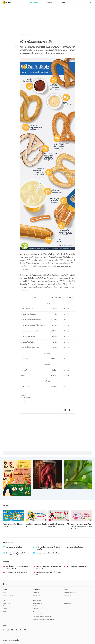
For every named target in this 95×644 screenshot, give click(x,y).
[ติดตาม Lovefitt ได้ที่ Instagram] (8, 630)
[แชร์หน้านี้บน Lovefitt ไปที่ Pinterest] (73, 410)
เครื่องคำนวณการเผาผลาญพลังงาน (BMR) (44, 619)
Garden (57, 3)
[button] (90, 2)
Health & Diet (40, 3)
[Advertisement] (47, 18)
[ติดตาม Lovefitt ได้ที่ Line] (25, 630)
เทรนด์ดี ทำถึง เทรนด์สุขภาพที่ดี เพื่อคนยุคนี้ (59, 525)
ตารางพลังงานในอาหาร (39, 614)
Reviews (35, 609)
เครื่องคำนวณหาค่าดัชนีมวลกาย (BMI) (43, 617)
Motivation (36, 606)
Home (5, 592)
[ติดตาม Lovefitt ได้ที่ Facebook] (4, 630)
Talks (35, 611)
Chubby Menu (68, 595)
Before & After (37, 600)
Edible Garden (67, 603)
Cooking (49, 3)
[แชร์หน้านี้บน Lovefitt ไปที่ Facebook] (61, 410)
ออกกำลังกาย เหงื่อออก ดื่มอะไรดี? (36, 525)
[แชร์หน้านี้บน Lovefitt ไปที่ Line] (69, 410)
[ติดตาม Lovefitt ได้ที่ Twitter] (16, 630)
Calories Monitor (33, 35)
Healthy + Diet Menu (69, 592)
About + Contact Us (8, 595)
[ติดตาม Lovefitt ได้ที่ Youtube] (12, 630)
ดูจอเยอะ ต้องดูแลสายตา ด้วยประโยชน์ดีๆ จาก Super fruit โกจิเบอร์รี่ (81, 527)
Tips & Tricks (37, 595)
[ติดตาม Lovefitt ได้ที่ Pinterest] (21, 630)
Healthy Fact (37, 592)
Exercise (35, 598)
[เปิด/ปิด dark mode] (5, 584)
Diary (4, 611)
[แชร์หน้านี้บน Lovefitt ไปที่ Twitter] (65, 410)
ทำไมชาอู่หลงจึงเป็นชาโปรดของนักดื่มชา (13, 525)
